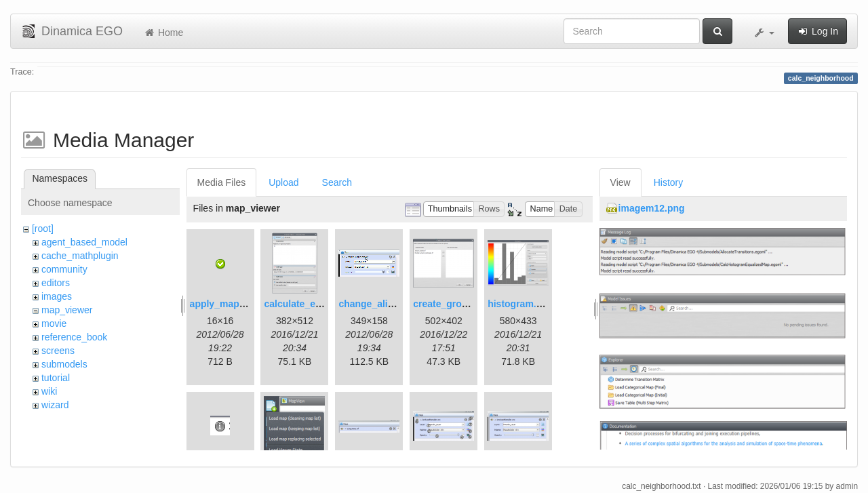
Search (337, 182)
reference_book (74, 337)
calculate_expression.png (322, 304)
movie (54, 323)
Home (163, 33)
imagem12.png (652, 208)
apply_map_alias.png (238, 304)
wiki (49, 391)
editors (56, 283)
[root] (43, 229)
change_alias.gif (375, 304)
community (64, 269)
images (57, 296)
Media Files (222, 182)
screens (58, 351)
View (620, 182)
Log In (817, 31)
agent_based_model (84, 242)
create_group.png (453, 304)
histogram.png (520, 304)
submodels (64, 364)
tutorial (56, 378)
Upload (283, 182)
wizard (55, 405)
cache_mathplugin (80, 256)
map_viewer (67, 310)
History (669, 182)
